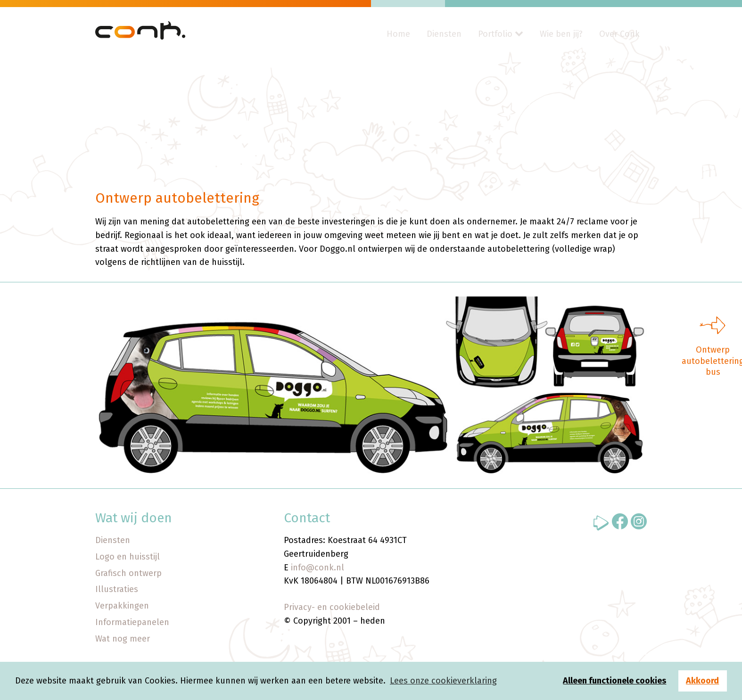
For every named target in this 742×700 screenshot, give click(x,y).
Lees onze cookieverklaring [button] (443, 681)
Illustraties (117, 589)
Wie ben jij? (561, 34)
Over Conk (619, 34)
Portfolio (495, 34)
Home (398, 34)
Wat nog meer (123, 639)
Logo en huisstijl (128, 557)
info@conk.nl (317, 568)
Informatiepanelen (132, 622)
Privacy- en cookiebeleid (332, 607)
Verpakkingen (122, 606)
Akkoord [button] (702, 681)
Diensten (444, 34)
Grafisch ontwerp (128, 573)
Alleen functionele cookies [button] (614, 681)
